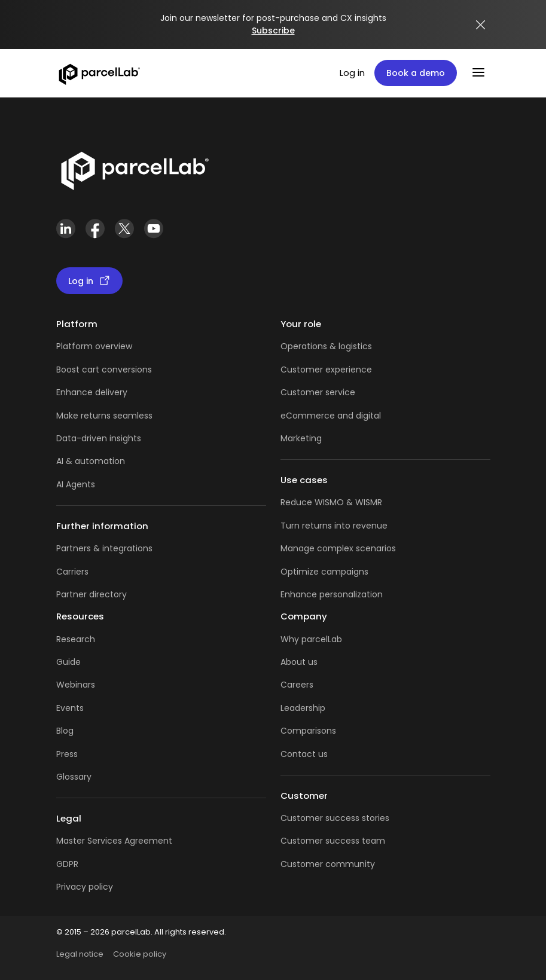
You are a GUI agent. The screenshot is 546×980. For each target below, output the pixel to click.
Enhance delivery (92, 392)
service (340, 392)
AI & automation (91, 461)
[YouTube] (154, 229)
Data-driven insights (99, 438)
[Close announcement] (481, 25)
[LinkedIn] (66, 229)
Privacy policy (85, 887)
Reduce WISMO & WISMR (331, 502)
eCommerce (308, 416)
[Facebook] (95, 229)
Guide (68, 662)
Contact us (304, 754)
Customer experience (326, 370)
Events (70, 708)
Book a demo (416, 73)
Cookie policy (140, 954)
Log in (352, 73)
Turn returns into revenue (334, 526)
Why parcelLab (311, 639)
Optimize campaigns (324, 572)
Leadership (303, 708)
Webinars (76, 685)
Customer (303, 392)
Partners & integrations (104, 548)
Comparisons (308, 731)
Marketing (301, 438)
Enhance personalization (332, 594)
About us (299, 662)
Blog (65, 731)
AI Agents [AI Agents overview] (76, 484)
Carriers (72, 572)
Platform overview (94, 346)
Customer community (328, 864)
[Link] (134, 169)
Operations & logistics (326, 346)
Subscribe (273, 30)
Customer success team (333, 841)
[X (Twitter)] (125, 229)
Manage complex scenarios (338, 548)
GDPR (67, 864)
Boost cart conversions (104, 370)
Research (76, 639)
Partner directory (91, 594)
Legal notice (80, 954)
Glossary (74, 777)
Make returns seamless (104, 416)
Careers (297, 685)
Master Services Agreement (114, 841)
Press (67, 754)
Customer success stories (335, 818)
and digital (358, 416)
